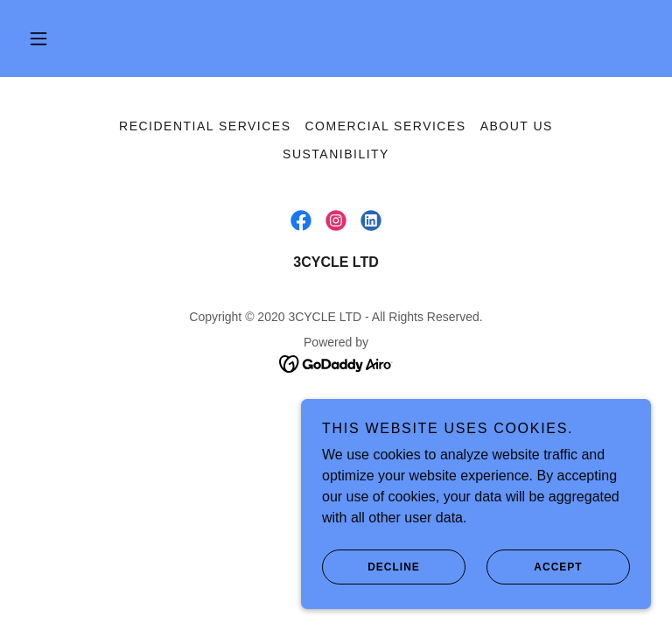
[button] (38, 38)
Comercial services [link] (386, 126)
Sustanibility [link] (336, 154)
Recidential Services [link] (205, 126)
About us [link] (517, 126)
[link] (301, 220)
